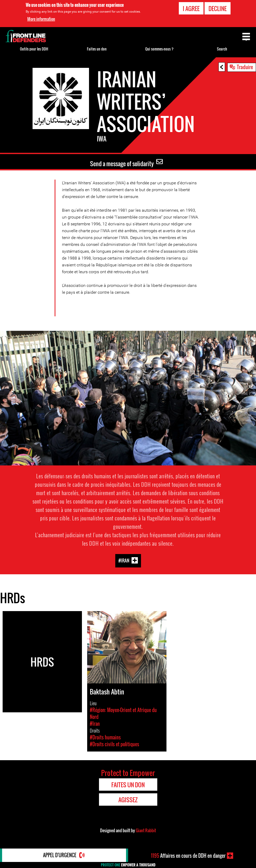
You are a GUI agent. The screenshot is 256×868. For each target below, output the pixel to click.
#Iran (124, 560)
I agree (191, 8)
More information (41, 19)
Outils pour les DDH (34, 49)
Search (222, 49)
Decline (218, 8)
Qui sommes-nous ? (159, 49)
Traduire (245, 67)
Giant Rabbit (146, 830)
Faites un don (97, 49)
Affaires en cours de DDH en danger (188, 856)
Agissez (128, 800)
